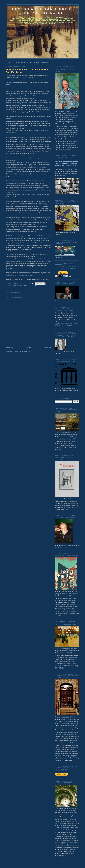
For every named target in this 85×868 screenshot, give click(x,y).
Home (9, 62)
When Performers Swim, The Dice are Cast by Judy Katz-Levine (28, 71)
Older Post (48, 347)
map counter (59, 257)
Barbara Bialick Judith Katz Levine (24, 286)
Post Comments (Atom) (22, 351)
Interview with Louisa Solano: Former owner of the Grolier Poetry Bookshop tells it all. (67, 163)
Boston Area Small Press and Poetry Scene (43, 11)
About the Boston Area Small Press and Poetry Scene (31, 62)
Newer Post (10, 347)
